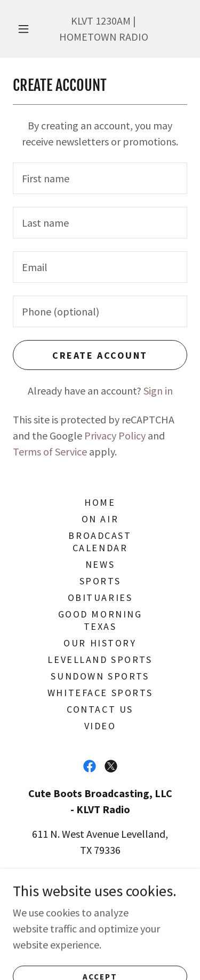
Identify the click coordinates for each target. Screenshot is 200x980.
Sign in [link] (158, 391)
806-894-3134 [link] (115, 874)
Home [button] (100, 502)
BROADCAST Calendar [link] (100, 542)
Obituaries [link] (100, 597)
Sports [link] (100, 581)
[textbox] (100, 178)
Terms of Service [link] (50, 452)
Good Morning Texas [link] (100, 620)
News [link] (100, 564)
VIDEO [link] (100, 726)
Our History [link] (100, 643)
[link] (90, 766)
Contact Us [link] (100, 709)
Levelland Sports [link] (100, 659)
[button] (23, 29)
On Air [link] (100, 519)
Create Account (100, 355)
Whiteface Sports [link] (100, 693)
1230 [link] (106, 21)
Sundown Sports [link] (100, 676)
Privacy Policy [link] (115, 435)
